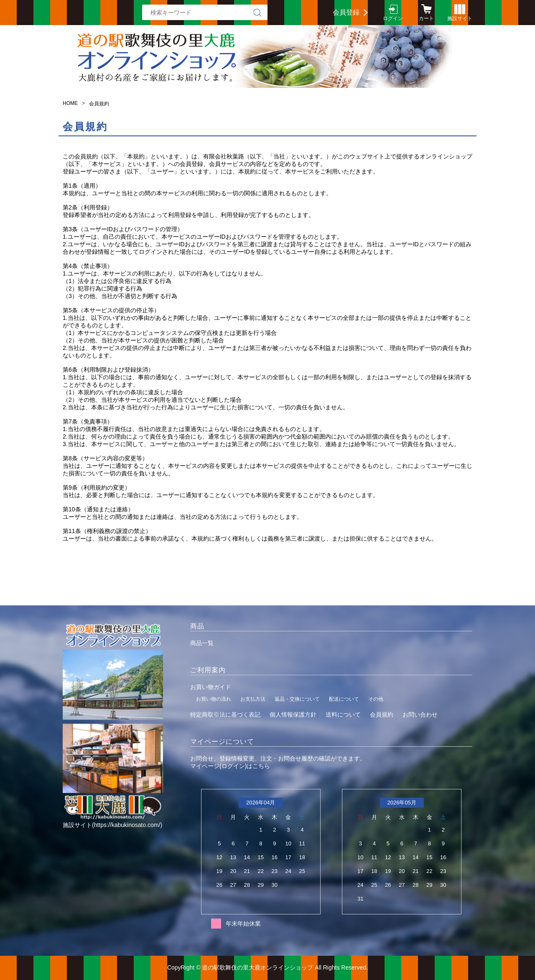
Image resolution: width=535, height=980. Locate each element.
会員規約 (382, 715)
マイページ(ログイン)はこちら (230, 766)
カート (426, 18)
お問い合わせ (420, 715)
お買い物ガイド (211, 687)
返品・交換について (297, 699)
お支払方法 (253, 699)
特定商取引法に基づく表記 (225, 715)
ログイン (393, 18)
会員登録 (346, 12)
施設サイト (460, 18)
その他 (376, 699)
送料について (343, 715)
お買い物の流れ (214, 699)
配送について (344, 699)
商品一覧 (202, 643)
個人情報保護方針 (293, 715)
